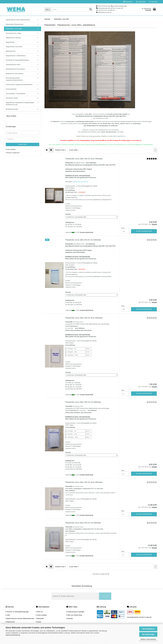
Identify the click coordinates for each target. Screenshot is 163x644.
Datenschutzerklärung (13, 635)
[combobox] (60, 150)
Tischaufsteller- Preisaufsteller (16, 94)
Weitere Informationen (148, 639)
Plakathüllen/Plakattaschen (15, 24)
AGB (8, 615)
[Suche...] (48, 9)
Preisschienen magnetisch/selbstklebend (19, 85)
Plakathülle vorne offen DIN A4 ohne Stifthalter (84, 159)
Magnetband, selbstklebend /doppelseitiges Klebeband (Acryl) (20, 104)
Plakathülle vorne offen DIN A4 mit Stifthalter (83, 240)
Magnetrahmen (11, 51)
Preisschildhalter (11, 89)
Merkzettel (153, 2)
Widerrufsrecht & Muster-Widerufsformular (20, 618)
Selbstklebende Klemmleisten (15, 69)
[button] (128, 2)
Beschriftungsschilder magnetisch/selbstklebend (14, 79)
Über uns (39, 612)
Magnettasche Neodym (13, 38)
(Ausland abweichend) (86, 232)
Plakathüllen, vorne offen (14, 29)
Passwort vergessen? (13, 153)
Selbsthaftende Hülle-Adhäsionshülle (18, 20)
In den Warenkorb (144, 231)
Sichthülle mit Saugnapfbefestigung (17, 60)
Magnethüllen (10, 42)
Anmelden (22, 144)
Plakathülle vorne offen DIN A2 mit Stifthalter (83, 523)
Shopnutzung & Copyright (75, 612)
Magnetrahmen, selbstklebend (16, 56)
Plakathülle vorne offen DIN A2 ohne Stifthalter (84, 482)
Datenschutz (10, 622)
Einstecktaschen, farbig (13, 33)
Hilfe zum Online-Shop (74, 615)
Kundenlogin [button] (141, 2)
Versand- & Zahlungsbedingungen (17, 612)
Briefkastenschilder (12, 109)
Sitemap (70, 618)
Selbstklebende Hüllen (13, 65)
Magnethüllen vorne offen (14, 47)
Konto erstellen (11, 149)
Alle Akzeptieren (148, 629)
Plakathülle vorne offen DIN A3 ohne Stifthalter (84, 318)
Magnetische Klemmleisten (15, 74)
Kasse (39, 622)
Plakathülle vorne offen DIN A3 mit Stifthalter (83, 402)
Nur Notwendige (148, 634)
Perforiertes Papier (12, 98)
